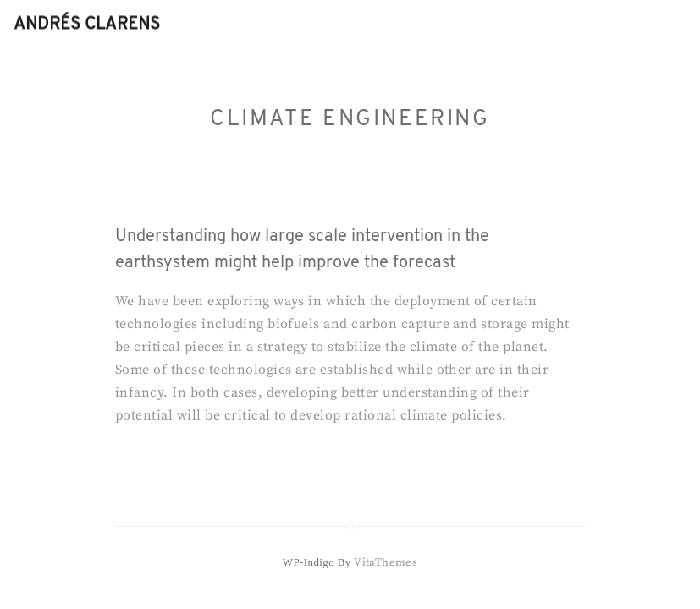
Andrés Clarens (87, 25)
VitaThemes (386, 562)
